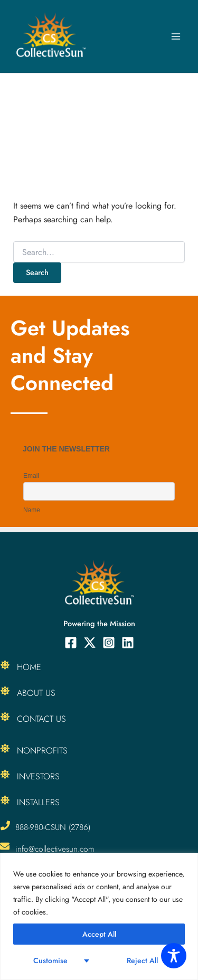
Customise (50, 960)
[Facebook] (71, 643)
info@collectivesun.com (55, 849)
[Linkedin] (128, 643)
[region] (99, 916)
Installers (38, 802)
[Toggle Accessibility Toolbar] (174, 956)
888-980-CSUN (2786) (53, 827)
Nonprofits (42, 750)
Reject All (142, 960)
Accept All (99, 934)
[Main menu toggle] (176, 36)
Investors (38, 776)
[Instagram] (109, 643)
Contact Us (41, 719)
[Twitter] (90, 643)
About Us (36, 693)
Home (29, 667)
